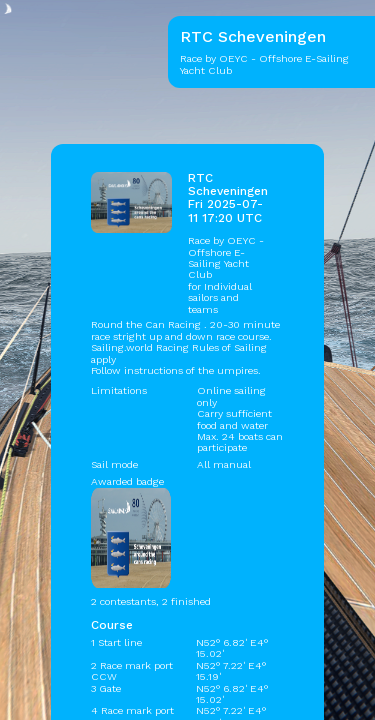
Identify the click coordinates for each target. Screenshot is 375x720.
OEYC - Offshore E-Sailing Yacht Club (226, 257)
